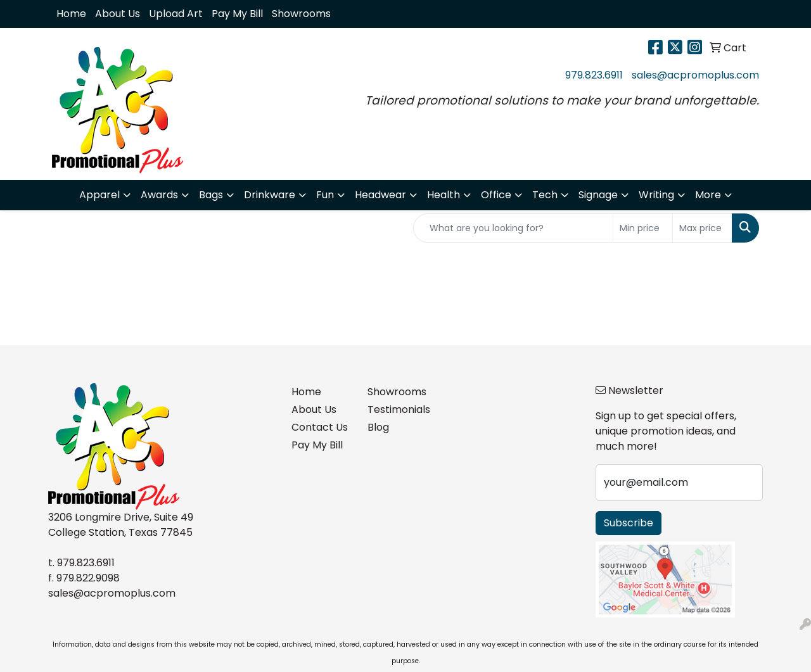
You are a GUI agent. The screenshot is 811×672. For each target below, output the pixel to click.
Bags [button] (211, 195)
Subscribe (629, 523)
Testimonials (398, 409)
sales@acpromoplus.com (695, 75)
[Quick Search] (513, 228)
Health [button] (444, 195)
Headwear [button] (380, 195)
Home (71, 14)
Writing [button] (656, 195)
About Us (118, 14)
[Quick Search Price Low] (643, 228)
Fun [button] (325, 195)
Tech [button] (545, 195)
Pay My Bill (237, 14)
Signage (598, 195)
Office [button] (496, 195)
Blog (378, 427)
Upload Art (176, 14)
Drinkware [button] (270, 195)
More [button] (708, 195)
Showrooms (301, 14)
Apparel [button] (99, 195)
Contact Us (320, 427)
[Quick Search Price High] (702, 228)
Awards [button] (159, 195)
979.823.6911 (594, 75)
